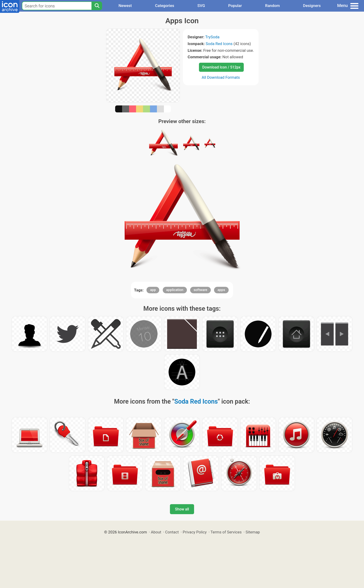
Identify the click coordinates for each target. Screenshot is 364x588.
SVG (201, 6)
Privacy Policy (195, 532)
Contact (172, 532)
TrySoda (212, 37)
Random (272, 6)
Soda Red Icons (219, 44)
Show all (182, 509)
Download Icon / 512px (221, 67)
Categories (165, 6)
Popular (235, 6)
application (175, 290)
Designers (312, 6)
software (200, 290)
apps (221, 290)
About (156, 532)
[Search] (97, 6)
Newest (125, 6)
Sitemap (253, 532)
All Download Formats (221, 77)
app (153, 290)
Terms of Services (226, 532)
